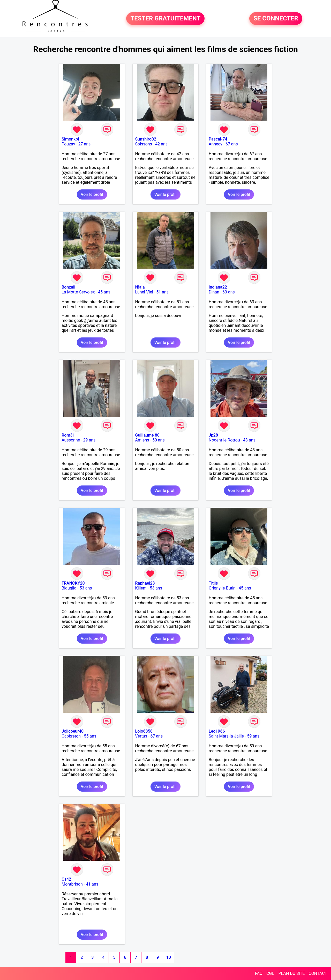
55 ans (90, 736)
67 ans (232, 144)
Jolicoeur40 (73, 731)
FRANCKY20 (73, 583)
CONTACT (318, 973)
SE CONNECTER (276, 19)
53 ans (86, 588)
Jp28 (213, 435)
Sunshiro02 (146, 139)
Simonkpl (70, 139)
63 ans (229, 292)
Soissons (144, 144)
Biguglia (69, 588)
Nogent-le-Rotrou (224, 440)
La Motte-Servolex (78, 292)
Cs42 (66, 879)
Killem (141, 588)
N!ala (140, 287)
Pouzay (68, 144)
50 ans (159, 440)
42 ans (161, 144)
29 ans (89, 440)
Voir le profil (92, 194)
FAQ (259, 973)
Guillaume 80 (147, 435)
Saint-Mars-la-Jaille (226, 736)
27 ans (85, 144)
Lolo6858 (144, 731)
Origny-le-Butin (222, 588)
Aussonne (71, 440)
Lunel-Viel (144, 292)
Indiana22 (218, 287)
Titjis (213, 583)
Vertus (141, 736)
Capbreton (71, 736)
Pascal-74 (218, 139)
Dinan (214, 292)
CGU (270, 973)
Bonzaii (68, 287)
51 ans (162, 292)
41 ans (92, 884)
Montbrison (72, 884)
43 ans (249, 440)
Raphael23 (145, 583)
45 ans (104, 292)
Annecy (216, 144)
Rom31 (68, 435)
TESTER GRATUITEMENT (165, 19)
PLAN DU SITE (292, 973)
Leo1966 (217, 731)
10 (169, 957)
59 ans (253, 736)
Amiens (142, 440)
